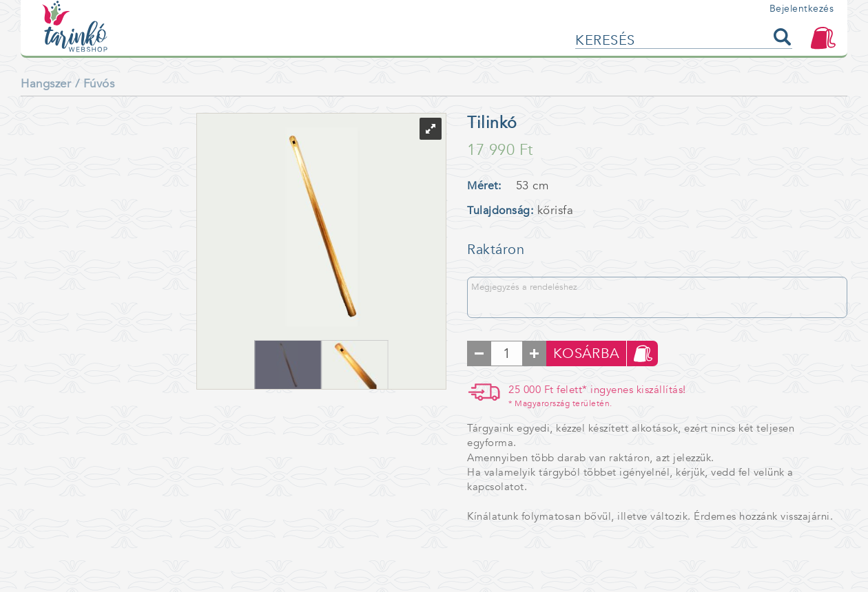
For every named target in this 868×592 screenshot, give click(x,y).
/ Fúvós (95, 84)
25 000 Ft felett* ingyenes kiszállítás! (597, 396)
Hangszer (46, 84)
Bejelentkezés (802, 9)
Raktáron (496, 250)
